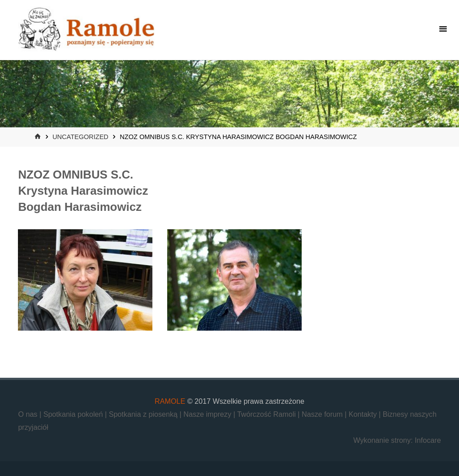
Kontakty (364, 414)
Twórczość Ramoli (267, 414)
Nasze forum (323, 414)
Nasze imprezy (208, 414)
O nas (29, 414)
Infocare (428, 440)
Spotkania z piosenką (144, 414)
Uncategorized (80, 137)
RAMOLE (170, 401)
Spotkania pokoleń (74, 414)
